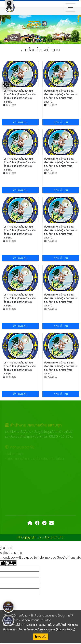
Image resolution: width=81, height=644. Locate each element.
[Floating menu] (6, 85)
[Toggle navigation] (70, 7)
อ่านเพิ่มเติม (20, 122)
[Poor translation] (11, 563)
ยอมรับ (41, 637)
